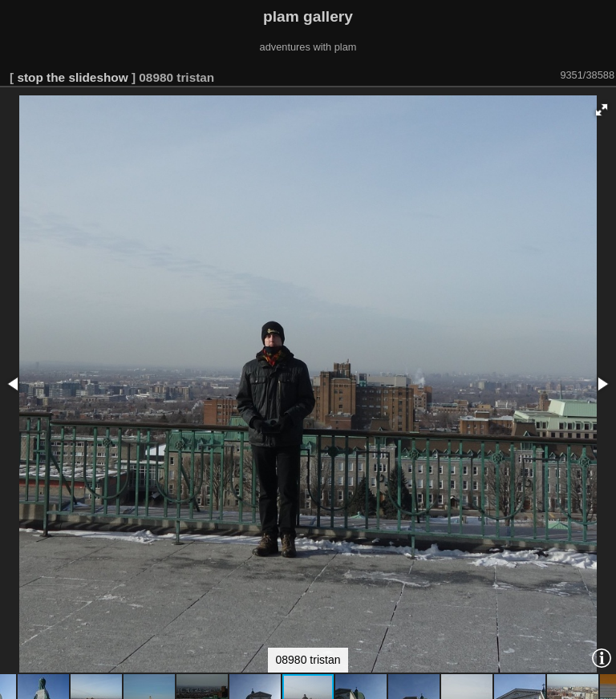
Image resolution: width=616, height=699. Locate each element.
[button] (602, 110)
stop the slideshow (72, 77)
